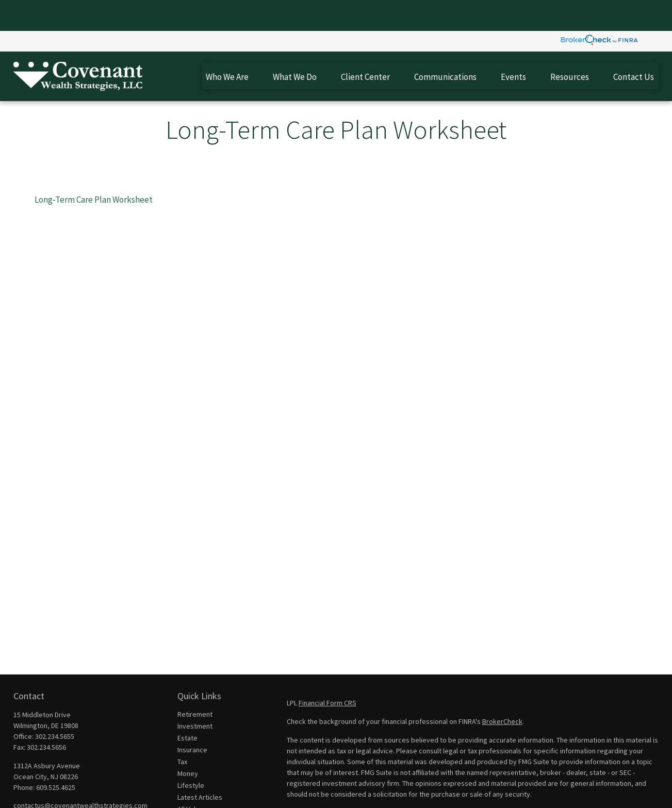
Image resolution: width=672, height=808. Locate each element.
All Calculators (199, 790)
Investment (195, 695)
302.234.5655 (55, 705)
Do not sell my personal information (586, 793)
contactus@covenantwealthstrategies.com (80, 774)
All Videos (192, 778)
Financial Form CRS (327, 672)
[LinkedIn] (38, 791)
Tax (182, 731)
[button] (227, 45)
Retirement (195, 683)
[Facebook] (20, 791)
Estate (187, 707)
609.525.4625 (56, 756)
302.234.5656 (46, 716)
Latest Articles (200, 766)
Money (188, 743)
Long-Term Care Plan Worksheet (94, 169)
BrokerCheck (502, 690)
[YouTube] (55, 791)
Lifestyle (191, 754)
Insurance (192, 719)
